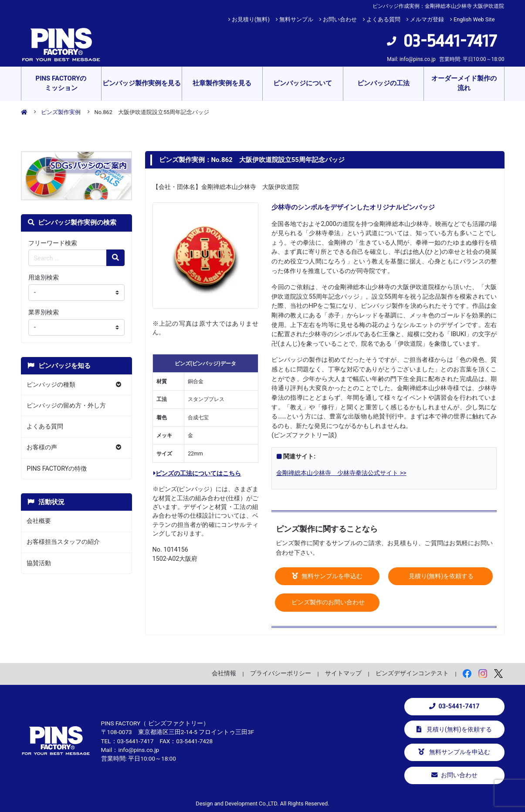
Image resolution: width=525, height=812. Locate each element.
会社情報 (224, 673)
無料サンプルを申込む (327, 576)
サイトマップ (343, 673)
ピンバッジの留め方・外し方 (66, 406)
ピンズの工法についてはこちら (197, 473)
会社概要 (39, 521)
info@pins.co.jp (418, 59)
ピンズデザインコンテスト (412, 673)
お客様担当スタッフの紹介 (63, 542)
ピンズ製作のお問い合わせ (327, 602)
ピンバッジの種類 (51, 385)
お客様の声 (42, 447)
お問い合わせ (340, 19)
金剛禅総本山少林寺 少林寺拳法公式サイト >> (341, 473)
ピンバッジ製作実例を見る (142, 83)
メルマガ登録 (427, 19)
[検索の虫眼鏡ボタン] (115, 258)
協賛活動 (39, 563)
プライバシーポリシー (281, 673)
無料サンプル (296, 19)
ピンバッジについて (303, 83)
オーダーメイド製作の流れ (464, 83)
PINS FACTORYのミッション (61, 83)
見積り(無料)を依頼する (440, 576)
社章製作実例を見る (222, 83)
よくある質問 (383, 19)
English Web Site (474, 19)
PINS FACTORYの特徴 (57, 469)
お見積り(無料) (251, 19)
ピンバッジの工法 (383, 83)
